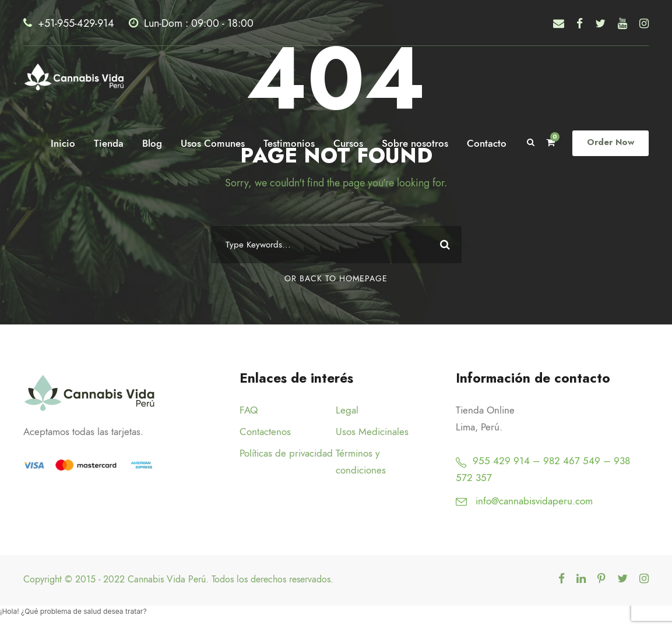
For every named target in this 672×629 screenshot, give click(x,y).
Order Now (612, 142)
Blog (154, 143)
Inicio (65, 143)
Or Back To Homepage (336, 279)
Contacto (489, 143)
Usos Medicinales (372, 432)
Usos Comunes (215, 143)
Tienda (111, 143)
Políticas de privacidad (286, 453)
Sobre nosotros (417, 143)
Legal (347, 410)
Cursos (351, 143)
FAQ (249, 410)
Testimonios (291, 143)
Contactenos (265, 432)
